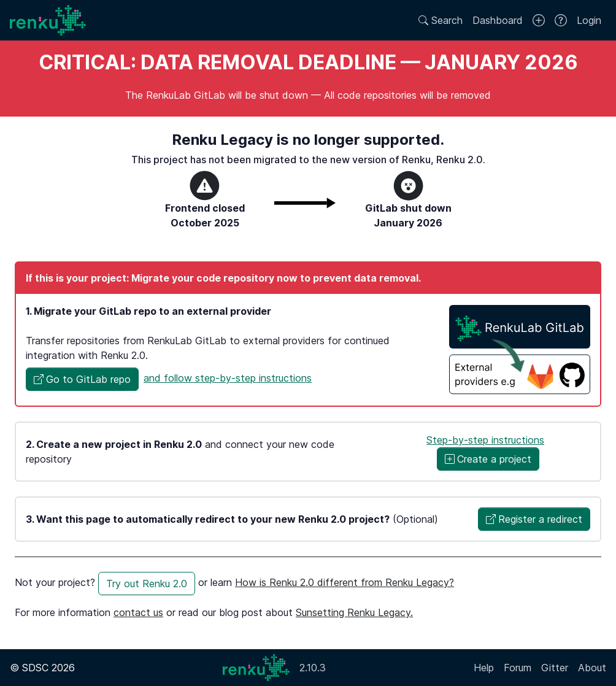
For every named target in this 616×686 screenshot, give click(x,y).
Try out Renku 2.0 (147, 584)
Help (484, 668)
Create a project (488, 459)
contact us (138, 612)
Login (589, 20)
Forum (518, 668)
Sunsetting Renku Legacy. (354, 612)
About (592, 668)
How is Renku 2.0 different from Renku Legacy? (345, 582)
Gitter (555, 668)
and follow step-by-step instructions (228, 378)
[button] (82, 379)
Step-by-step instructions (485, 440)
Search (441, 20)
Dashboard (498, 20)
